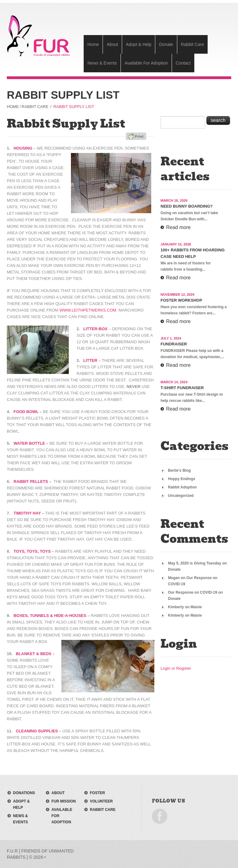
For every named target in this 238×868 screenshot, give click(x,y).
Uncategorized (181, 496)
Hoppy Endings (182, 479)
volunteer (101, 801)
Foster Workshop (181, 300)
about (58, 793)
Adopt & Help (139, 44)
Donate (166, 44)
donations (24, 793)
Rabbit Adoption (182, 487)
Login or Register (176, 668)
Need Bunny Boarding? (187, 206)
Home (93, 44)
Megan (174, 578)
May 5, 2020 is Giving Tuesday (195, 563)
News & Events (102, 63)
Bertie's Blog (179, 470)
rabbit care (103, 810)
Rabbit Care (193, 44)
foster (97, 793)
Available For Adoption (146, 63)
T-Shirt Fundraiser (182, 388)
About (112, 44)
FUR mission (64, 801)
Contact (183, 63)
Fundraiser (174, 344)
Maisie (196, 607)
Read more (178, 227)
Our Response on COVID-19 (193, 592)
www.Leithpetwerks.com (88, 310)
